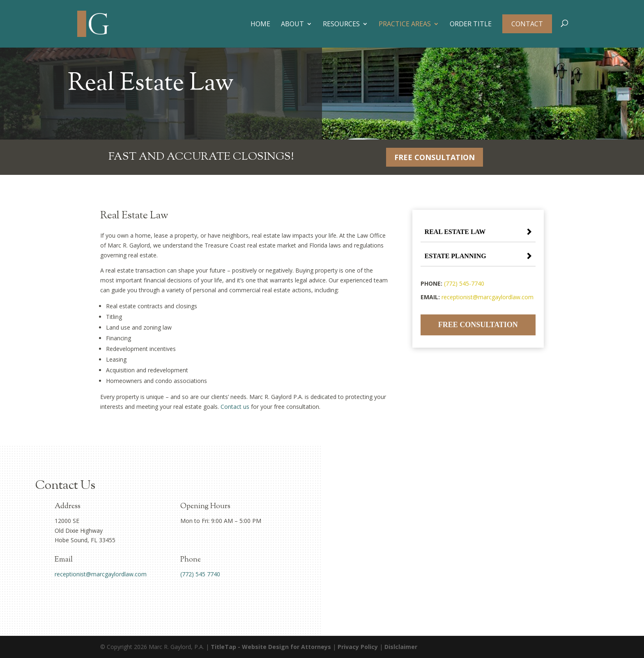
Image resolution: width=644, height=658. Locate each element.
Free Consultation (435, 157)
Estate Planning (455, 256)
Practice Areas (405, 25)
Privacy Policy (358, 647)
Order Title (471, 25)
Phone (191, 560)
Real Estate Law (455, 232)
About (292, 25)
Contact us (235, 407)
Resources (341, 25)
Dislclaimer (401, 647)
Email (64, 560)
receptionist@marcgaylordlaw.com (488, 297)
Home (260, 25)
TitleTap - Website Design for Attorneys (271, 647)
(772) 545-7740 (464, 283)
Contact (527, 24)
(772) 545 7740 (200, 574)
